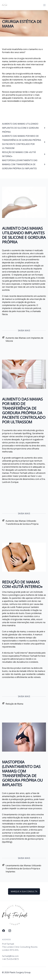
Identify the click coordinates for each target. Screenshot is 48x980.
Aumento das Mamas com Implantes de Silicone (23, 339)
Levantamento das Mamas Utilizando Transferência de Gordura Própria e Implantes (22, 868)
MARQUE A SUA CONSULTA (24, 891)
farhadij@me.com (10, 956)
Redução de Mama (13, 704)
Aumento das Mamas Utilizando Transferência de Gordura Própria (20, 522)
